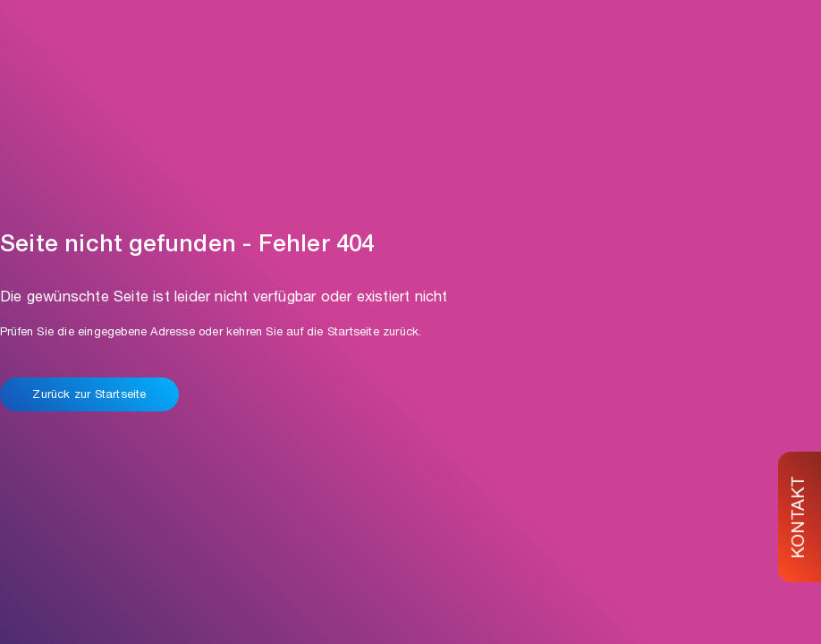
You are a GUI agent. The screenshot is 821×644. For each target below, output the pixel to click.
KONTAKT (800, 517)
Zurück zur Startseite (89, 396)
